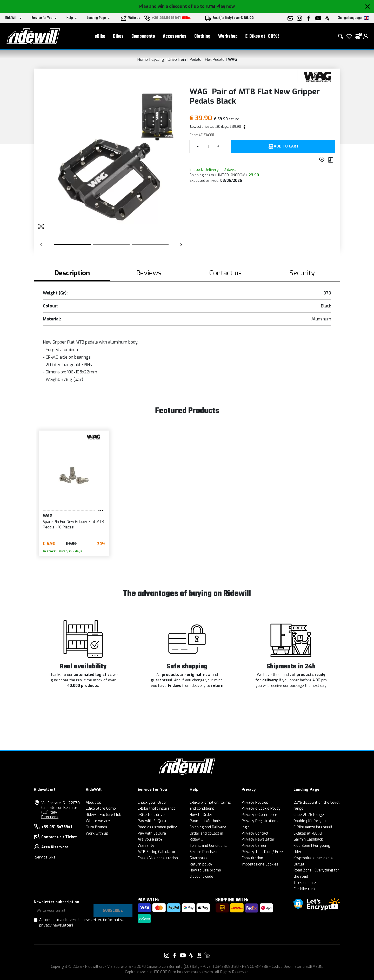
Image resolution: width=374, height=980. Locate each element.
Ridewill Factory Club (103, 815)
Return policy (201, 864)
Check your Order (152, 803)
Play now (226, 6)
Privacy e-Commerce (259, 815)
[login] (366, 36)
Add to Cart (286, 146)
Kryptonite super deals (313, 858)
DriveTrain (177, 59)
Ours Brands (96, 827)
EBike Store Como (101, 808)
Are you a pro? (150, 839)
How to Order (201, 815)
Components (143, 36)
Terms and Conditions (208, 846)
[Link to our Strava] (191, 955)
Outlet (299, 864)
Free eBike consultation (158, 858)
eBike (100, 36)
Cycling (158, 59)
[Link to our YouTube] (183, 955)
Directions (50, 817)
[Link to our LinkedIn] (207, 955)
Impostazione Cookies (260, 864)
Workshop (228, 36)
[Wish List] (349, 36)
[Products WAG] (318, 76)
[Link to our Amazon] (199, 955)
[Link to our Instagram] (167, 955)
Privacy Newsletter (258, 839)
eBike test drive (151, 815)
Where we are (98, 821)
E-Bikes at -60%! (262, 36)
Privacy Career (254, 846)
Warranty (146, 846)
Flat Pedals (215, 59)
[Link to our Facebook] (175, 955)
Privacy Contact (255, 833)
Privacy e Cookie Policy (261, 808)
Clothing (202, 36)
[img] (244, 127)
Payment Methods (205, 821)
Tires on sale (305, 883)
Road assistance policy (157, 827)
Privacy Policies (255, 803)
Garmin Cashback (308, 839)
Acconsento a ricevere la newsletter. (82, 923)
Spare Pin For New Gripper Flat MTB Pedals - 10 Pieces (74, 525)
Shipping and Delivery (208, 827)
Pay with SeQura (152, 821)
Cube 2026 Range (309, 815)
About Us (94, 803)
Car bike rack (304, 889)
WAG (232, 59)
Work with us (97, 833)
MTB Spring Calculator (157, 852)
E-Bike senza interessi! (313, 827)
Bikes (118, 36)
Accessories (175, 36)
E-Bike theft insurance (157, 808)
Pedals (195, 59)
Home (143, 59)
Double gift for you (310, 821)
